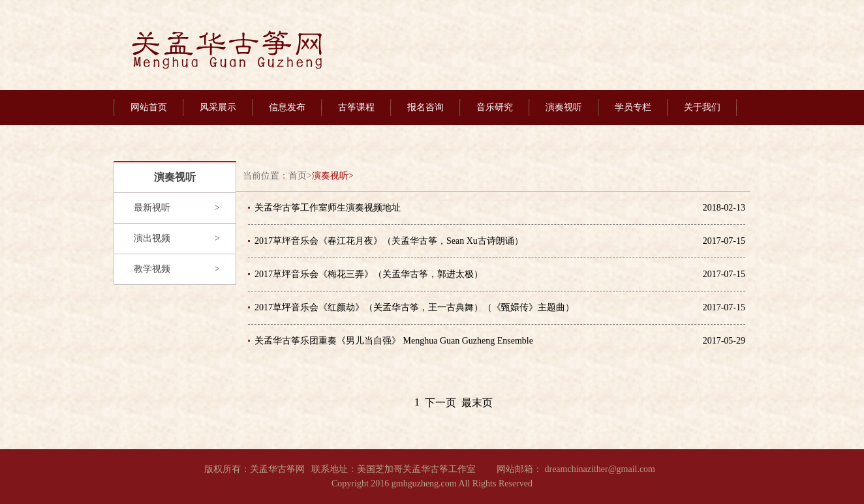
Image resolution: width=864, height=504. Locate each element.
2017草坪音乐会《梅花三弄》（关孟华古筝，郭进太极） (369, 274)
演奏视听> (333, 176)
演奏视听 (564, 107)
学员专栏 (633, 107)
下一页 (440, 403)
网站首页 (149, 107)
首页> (300, 176)
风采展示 (218, 107)
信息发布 (287, 107)
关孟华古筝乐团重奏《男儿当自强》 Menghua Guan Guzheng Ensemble (394, 341)
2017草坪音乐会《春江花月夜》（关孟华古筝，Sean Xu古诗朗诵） (389, 241)
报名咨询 (425, 107)
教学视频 (152, 269)
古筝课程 (356, 107)
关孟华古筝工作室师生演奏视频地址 (328, 208)
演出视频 (152, 238)
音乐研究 (495, 107)
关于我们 (702, 107)
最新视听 (152, 208)
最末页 (477, 403)
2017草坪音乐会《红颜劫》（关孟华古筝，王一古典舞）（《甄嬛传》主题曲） (414, 307)
